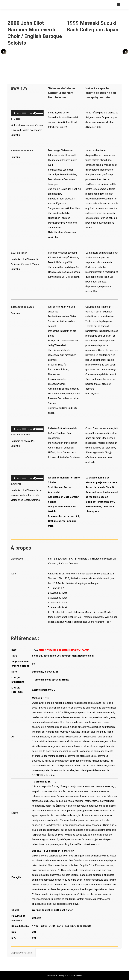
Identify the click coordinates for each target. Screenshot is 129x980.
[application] (27, 113)
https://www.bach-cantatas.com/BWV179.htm (64, 650)
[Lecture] (15, 113)
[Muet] (35, 113)
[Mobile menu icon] (118, 5)
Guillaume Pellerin (74, 975)
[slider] (24, 113)
